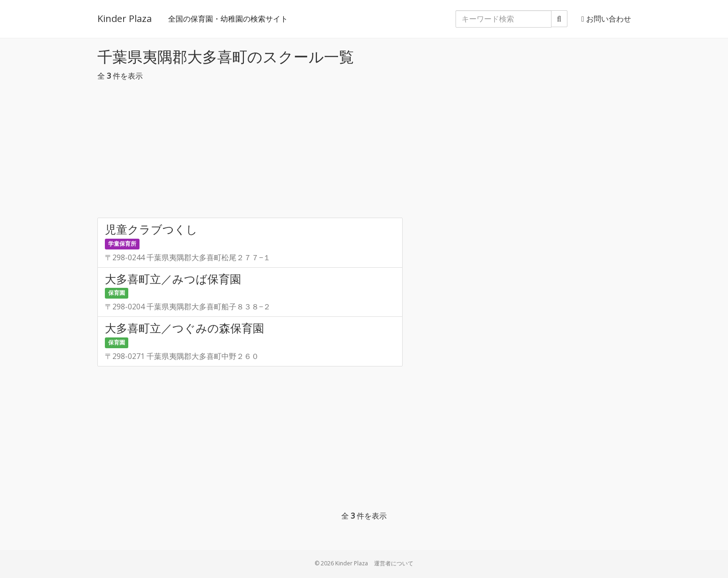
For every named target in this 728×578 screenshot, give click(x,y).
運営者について (394, 563)
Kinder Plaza (125, 18)
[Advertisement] (364, 152)
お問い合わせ (606, 19)
